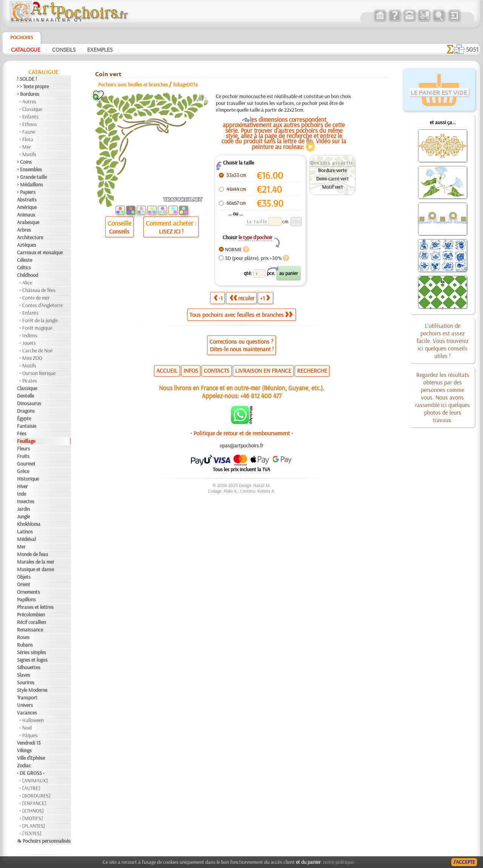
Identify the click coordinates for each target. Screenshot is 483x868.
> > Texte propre (33, 86)
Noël (27, 728)
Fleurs (23, 449)
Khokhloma (29, 524)
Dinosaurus (29, 403)
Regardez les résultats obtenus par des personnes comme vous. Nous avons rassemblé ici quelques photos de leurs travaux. (442, 397)
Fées (22, 433)
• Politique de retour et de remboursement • (242, 433)
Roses (23, 637)
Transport (27, 697)
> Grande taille (32, 177)
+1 (265, 298)
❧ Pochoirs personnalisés (44, 841)
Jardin (23, 509)
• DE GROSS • (31, 773)
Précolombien (31, 615)
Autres (29, 101)
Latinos (25, 532)
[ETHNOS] (33, 811)
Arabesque (28, 222)
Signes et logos (32, 660)
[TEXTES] (32, 833)
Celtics (24, 267)
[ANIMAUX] (35, 780)
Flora (28, 139)
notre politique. (339, 862)
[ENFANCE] (34, 803)
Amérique (27, 207)
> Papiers (26, 192)
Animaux (26, 215)
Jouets (29, 343)
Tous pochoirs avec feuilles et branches (241, 315)
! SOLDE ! (27, 79)
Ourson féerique (39, 373)
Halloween (33, 720)
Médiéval (26, 539)
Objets (24, 577)
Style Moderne (32, 690)
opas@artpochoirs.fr (241, 446)
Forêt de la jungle (40, 320)
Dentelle (25, 396)
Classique (32, 109)
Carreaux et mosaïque (40, 252)
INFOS (191, 370)
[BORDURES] (36, 796)
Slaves (24, 675)
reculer (242, 298)
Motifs (29, 154)
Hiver (22, 486)
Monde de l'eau (32, 554)
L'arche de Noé (37, 350)
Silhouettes (29, 667)
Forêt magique (37, 328)
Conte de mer (36, 298)
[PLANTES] (34, 826)
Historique (28, 479)
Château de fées (39, 290)
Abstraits (27, 200)
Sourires (26, 682)
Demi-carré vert (332, 178)
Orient (24, 584)
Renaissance (30, 630)
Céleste (25, 260)
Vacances (27, 713)
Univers (25, 705)
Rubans (25, 645)
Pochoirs (22, 37)
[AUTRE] (31, 788)
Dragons (26, 411)
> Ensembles (29, 169)
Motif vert (332, 187)
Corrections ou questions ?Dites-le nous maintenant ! (241, 345)
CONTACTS (217, 370)
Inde (22, 494)
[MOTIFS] (33, 818)
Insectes (26, 501)
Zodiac (24, 765)
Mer (27, 147)
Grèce (23, 471)
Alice (27, 283)
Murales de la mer (36, 562)
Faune (29, 132)
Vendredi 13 (29, 743)
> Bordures (28, 94)
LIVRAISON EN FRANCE (263, 370)
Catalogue (26, 49)
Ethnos (30, 124)
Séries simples (32, 652)
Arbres (24, 230)
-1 (218, 298)
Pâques (30, 735)
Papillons (26, 599)
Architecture (30, 237)
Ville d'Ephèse (31, 758)
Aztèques (27, 245)
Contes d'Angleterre (42, 305)
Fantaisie (27, 426)
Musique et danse (35, 569)
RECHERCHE (312, 370)
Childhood (28, 275)
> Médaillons (30, 184)
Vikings (24, 750)
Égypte (24, 418)
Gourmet (26, 464)
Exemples (100, 49)
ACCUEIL (167, 370)
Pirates (30, 381)
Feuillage (26, 441)
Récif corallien (32, 622)
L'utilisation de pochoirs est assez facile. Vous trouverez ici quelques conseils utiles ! (443, 341)
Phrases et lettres (35, 607)
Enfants (30, 117)
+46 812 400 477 (261, 396)
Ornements (28, 592)
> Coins (24, 162)
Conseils (64, 49)
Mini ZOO (32, 358)
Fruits (23, 456)
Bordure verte (332, 170)
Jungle (23, 516)
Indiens (30, 335)
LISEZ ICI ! (171, 231)
